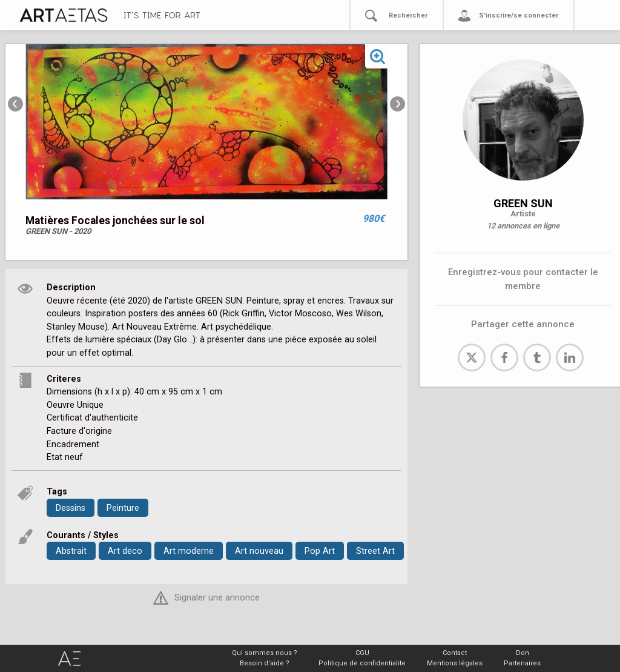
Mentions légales (455, 663)
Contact (455, 653)
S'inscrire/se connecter (519, 15)
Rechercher (408, 15)
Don (523, 653)
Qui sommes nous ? (265, 653)
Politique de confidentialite (362, 663)
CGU (362, 653)
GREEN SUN (523, 203)
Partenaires (522, 663)
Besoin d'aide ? (265, 663)
